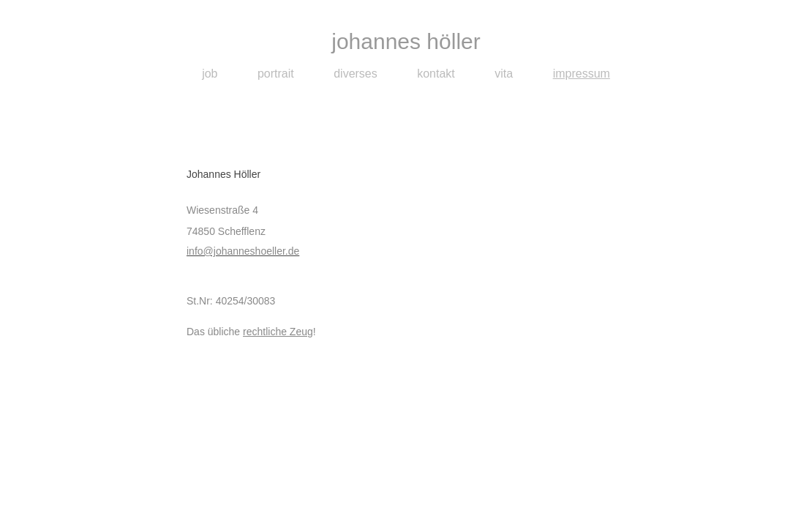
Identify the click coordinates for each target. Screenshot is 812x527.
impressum (582, 74)
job (210, 74)
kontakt (436, 74)
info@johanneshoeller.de (243, 251)
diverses (356, 74)
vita (504, 74)
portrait (276, 74)
